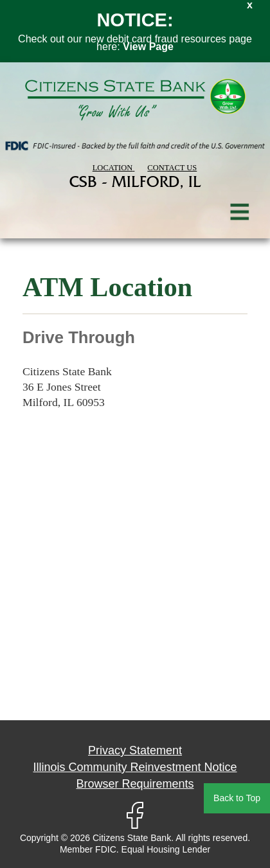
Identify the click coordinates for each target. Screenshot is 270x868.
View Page (148, 47)
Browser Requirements (135, 784)
